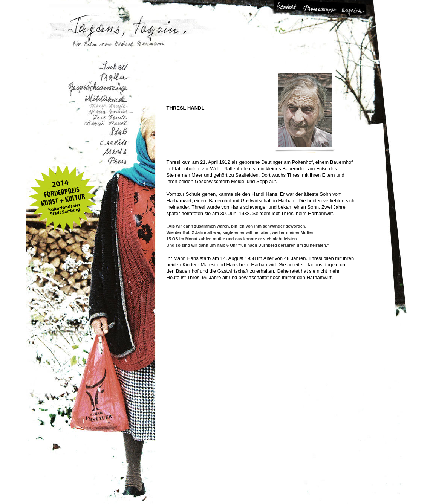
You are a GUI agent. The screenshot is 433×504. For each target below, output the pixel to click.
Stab (113, 134)
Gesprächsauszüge (96, 87)
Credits (113, 144)
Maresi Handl (105, 124)
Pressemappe (321, 9)
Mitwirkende (99, 97)
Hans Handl (110, 118)
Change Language (351, 9)
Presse (117, 161)
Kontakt (290, 9)
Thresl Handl (108, 105)
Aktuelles (115, 152)
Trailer (114, 77)
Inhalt (111, 66)
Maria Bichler (109, 111)
